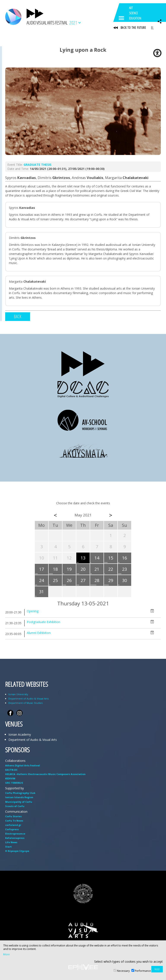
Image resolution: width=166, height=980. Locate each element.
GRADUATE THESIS (38, 165)
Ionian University (18, 694)
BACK (18, 317)
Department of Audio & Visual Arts (29, 699)
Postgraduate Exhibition (43, 622)
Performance (143, 971)
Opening (33, 611)
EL (152, 28)
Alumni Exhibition (39, 633)
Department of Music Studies (26, 703)
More (6, 954)
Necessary (123, 971)
